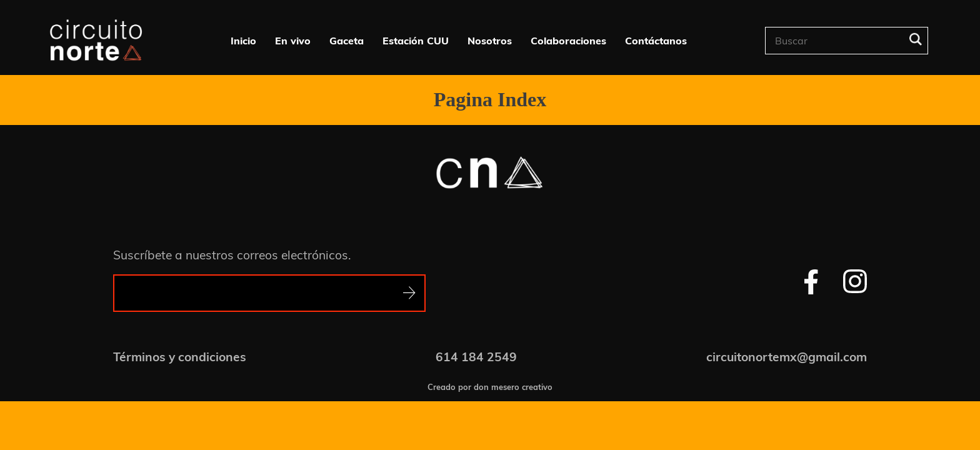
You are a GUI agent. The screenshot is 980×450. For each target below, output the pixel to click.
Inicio (243, 41)
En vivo (293, 41)
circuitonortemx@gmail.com (787, 357)
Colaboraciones (568, 41)
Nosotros (490, 41)
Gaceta (347, 41)
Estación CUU (416, 41)
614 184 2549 (476, 357)
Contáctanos (656, 41)
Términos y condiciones (180, 357)
